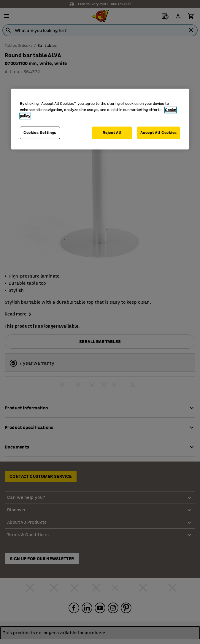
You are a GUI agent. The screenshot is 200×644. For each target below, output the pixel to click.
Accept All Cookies (159, 133)
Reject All (112, 133)
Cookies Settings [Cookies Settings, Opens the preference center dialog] (40, 133)
